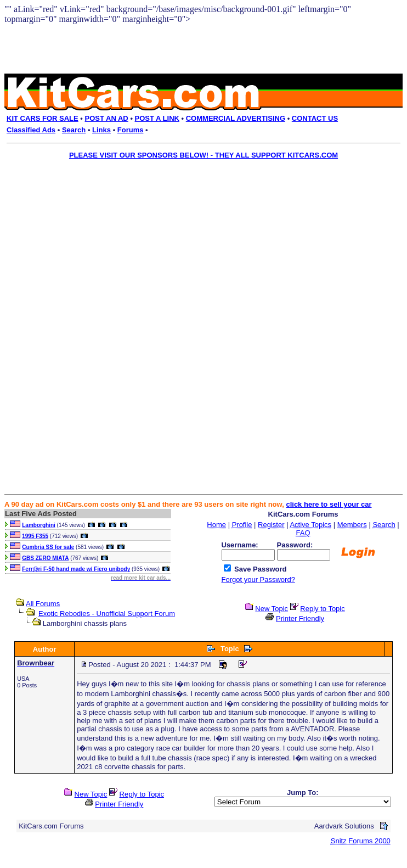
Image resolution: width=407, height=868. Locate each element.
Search (74, 130)
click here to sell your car (329, 504)
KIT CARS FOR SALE (43, 118)
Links (101, 130)
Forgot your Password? (258, 579)
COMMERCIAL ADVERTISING (236, 118)
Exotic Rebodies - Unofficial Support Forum (107, 614)
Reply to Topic (322, 609)
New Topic (272, 609)
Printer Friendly (300, 618)
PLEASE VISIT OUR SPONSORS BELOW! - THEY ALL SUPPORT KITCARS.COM (203, 155)
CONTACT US (315, 118)
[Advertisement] (196, 241)
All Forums (43, 604)
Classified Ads (31, 130)
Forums (131, 130)
